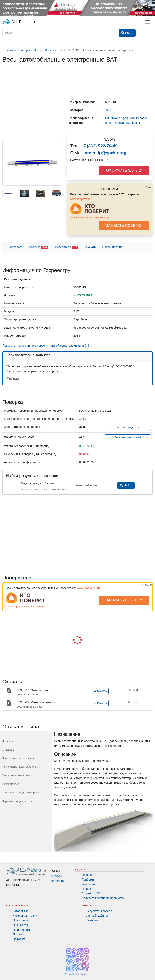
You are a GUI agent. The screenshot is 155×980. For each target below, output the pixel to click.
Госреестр (16, 247)
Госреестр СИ (91, 893)
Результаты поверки (100, 911)
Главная (87, 875)
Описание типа (112, 247)
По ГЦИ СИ (20, 925)
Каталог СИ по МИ (25, 916)
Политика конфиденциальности (103, 898)
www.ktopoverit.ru (82, 199)
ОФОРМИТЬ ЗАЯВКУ (124, 170)
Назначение (9, 741)
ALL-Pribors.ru (19, 22)
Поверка (39, 247)
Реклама (92, 920)
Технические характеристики (19, 767)
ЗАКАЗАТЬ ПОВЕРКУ (124, 226)
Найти (126, 485)
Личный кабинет (97, 916)
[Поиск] (58, 33)
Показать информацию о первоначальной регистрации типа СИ (46, 346)
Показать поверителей (128, 437)
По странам (21, 920)
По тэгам (19, 934)
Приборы (88, 879)
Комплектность (11, 784)
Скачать (90, 247)
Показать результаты (128, 428)
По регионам (21, 930)
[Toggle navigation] (147, 22)
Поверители (67, 247)
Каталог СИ (20, 911)
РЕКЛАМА (145, 187)
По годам (19, 939)
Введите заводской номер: (38, 483)
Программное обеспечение (18, 758)
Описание (8, 750)
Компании (88, 884)
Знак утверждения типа (16, 775)
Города (86, 889)
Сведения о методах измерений (21, 792)
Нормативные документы (17, 801)
